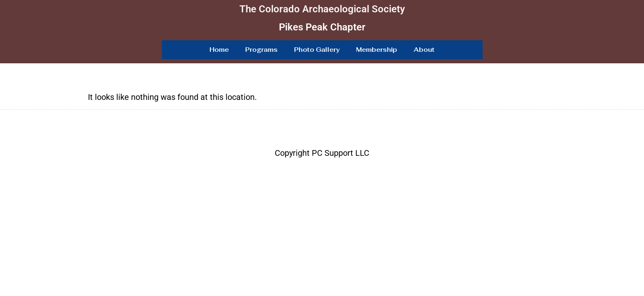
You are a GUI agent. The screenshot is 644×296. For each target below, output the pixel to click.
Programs (261, 50)
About (424, 50)
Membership (377, 50)
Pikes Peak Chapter (322, 27)
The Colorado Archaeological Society (322, 9)
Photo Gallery (317, 50)
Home (219, 50)
